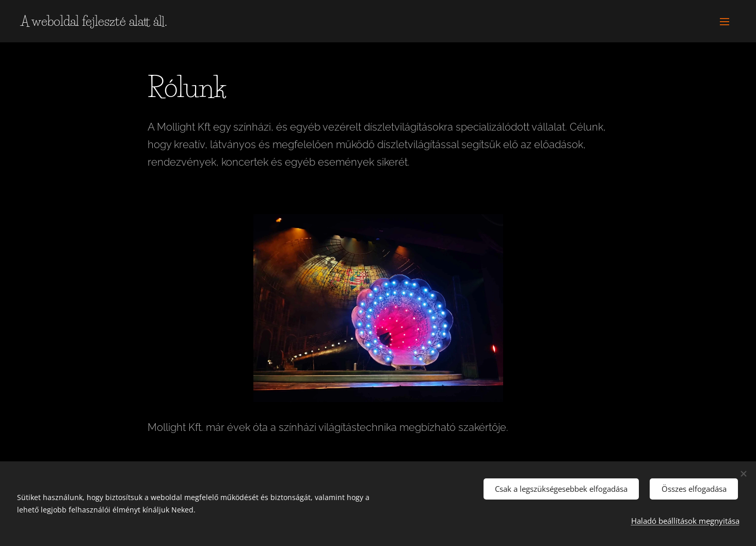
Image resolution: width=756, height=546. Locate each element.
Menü (725, 22)
